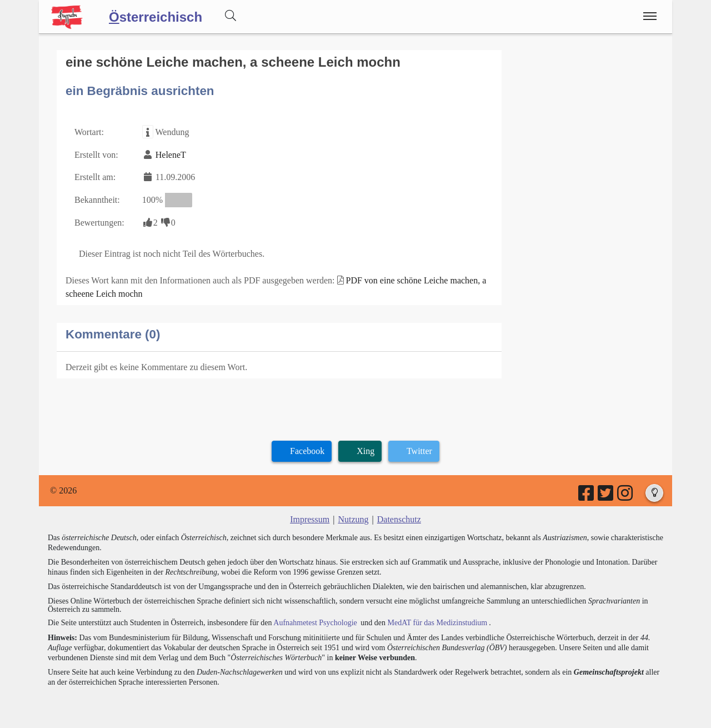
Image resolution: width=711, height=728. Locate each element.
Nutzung (353, 519)
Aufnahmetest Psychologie (315, 623)
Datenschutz (399, 519)
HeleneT (171, 155)
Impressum (310, 519)
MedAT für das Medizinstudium (437, 623)
